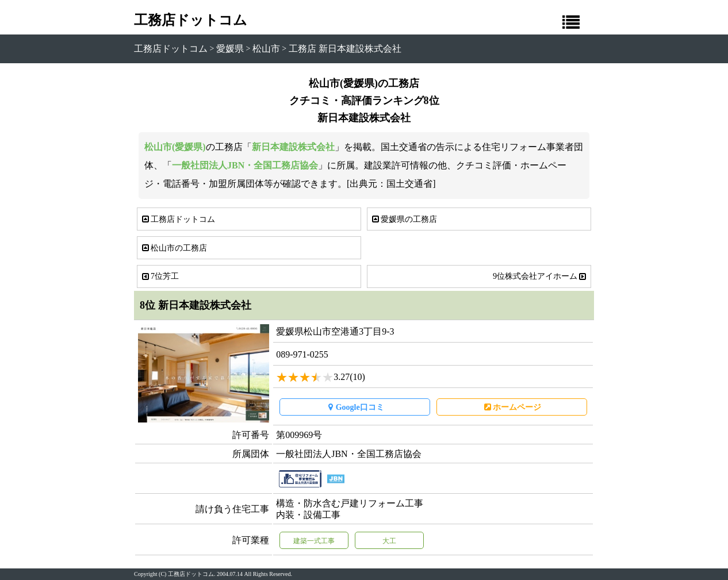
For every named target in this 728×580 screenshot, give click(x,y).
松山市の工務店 (174, 248)
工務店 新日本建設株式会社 (345, 49)
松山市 (266, 49)
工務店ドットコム (191, 20)
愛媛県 (230, 49)
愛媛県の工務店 (404, 219)
